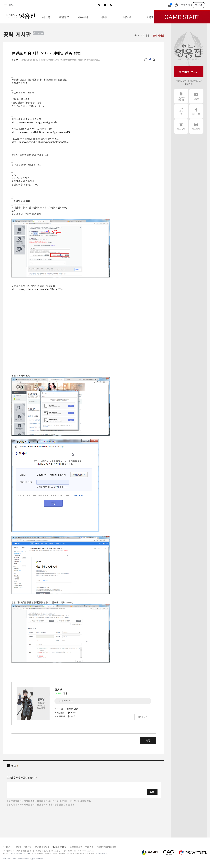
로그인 (199, 5)
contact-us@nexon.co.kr (20, 853)
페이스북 (196, 111)
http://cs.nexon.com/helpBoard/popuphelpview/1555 (40, 142)
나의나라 (71, 713)
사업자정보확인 (101, 853)
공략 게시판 (158, 35)
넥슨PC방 (89, 847)
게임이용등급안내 (42, 847)
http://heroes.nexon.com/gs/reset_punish (34, 122)
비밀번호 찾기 (196, 81)
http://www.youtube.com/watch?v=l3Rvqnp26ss (37, 289)
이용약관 (28, 847)
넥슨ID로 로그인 (189, 72)
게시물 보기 (143, 717)
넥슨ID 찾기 (181, 81)
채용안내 (17, 847)
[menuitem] (46, 17)
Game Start (182, 17)
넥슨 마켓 (196, 126)
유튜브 (196, 96)
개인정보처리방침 (59, 847)
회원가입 (185, 5)
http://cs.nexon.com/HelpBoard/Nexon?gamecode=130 (41, 132)
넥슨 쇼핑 (181, 126)
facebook (150, 60)
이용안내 (39, 33)
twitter (154, 60)
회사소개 (7, 847)
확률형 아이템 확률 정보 (106, 847)
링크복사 (146, 60)
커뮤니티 (145, 35)
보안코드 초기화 (181, 96)
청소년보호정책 (76, 847)
